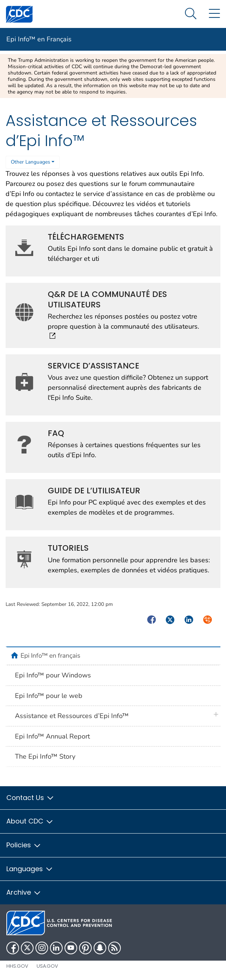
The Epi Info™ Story (45, 756)
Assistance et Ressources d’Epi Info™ (72, 716)
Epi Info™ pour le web (49, 696)
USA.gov (47, 966)
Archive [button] (24, 892)
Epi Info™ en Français (39, 39)
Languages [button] (30, 869)
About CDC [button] (30, 821)
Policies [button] (24, 845)
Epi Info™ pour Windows (53, 675)
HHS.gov (17, 966)
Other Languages (31, 162)
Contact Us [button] (30, 798)
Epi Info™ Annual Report (52, 736)
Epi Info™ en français (50, 655)
